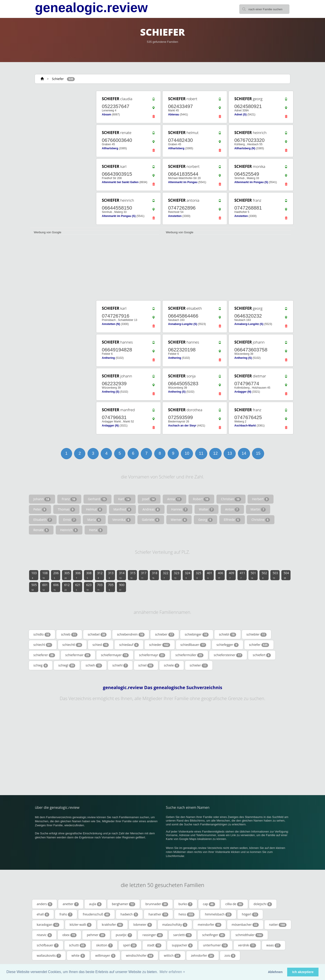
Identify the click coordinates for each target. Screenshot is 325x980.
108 (45, 575)
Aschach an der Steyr (182, 426)
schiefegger (228, 645)
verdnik (247, 945)
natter (278, 925)
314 (122, 575)
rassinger (153, 935)
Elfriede (232, 520)
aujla (95, 904)
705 (111, 587)
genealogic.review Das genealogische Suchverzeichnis (162, 688)
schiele (172, 665)
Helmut (94, 509)
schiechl (43, 645)
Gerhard (98, 499)
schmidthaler (249, 935)
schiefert (262, 655)
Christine (261, 520)
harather (158, 914)
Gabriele (151, 520)
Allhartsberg (110, 148)
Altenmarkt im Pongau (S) (251, 182)
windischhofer (140, 956)
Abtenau (174, 115)
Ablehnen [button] (275, 972)
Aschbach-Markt (245, 426)
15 (258, 453)
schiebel (97, 634)
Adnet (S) (241, 115)
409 (231, 575)
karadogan (48, 925)
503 (275, 575)
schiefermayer (115, 655)
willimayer (106, 956)
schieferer (44, 655)
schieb (69, 634)
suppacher (182, 945)
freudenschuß (97, 914)
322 (166, 575)
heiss (187, 914)
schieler (199, 665)
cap (209, 904)
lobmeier (143, 925)
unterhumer (215, 945)
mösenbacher (245, 925)
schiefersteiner (228, 655)
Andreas (151, 509)
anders (45, 904)
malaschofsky (175, 925)
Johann (42, 499)
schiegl (67, 665)
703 (100, 587)
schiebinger (197, 634)
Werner (179, 520)
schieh (94, 665)
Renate (41, 530)
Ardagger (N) (243, 392)
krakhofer (112, 925)
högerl (250, 914)
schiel (146, 665)
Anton (232, 509)
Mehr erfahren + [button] (172, 972)
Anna (174, 499)
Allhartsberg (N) (245, 148)
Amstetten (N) (111, 324)
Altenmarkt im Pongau (183, 182)
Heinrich (69, 530)
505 (34, 587)
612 (67, 587)
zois (230, 956)
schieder (160, 645)
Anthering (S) (243, 358)
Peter (40, 509)
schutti (77, 945)
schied (101, 645)
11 (201, 453)
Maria (94, 520)
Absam (106, 115)
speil (130, 945)
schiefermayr (152, 655)
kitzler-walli (81, 925)
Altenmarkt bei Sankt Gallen (120, 182)
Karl (125, 499)
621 (78, 587)
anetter (71, 904)
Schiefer (58, 79)
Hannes (180, 509)
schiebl (228, 634)
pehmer (96, 935)
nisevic (44, 935)
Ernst (70, 520)
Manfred (122, 509)
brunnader (157, 904)
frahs (66, 914)
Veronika (122, 520)
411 (242, 575)
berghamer (124, 904)
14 (244, 453)
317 (144, 575)
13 (230, 453)
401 (210, 575)
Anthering (108, 358)
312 (100, 575)
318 (155, 575)
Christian (231, 499)
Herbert (261, 499)
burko (185, 904)
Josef (149, 499)
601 (45, 587)
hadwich (129, 914)
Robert (201, 499)
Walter (206, 509)
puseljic (124, 935)
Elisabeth (43, 520)
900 (122, 587)
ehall (43, 914)
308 (89, 575)
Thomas (66, 509)
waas (274, 945)
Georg (205, 520)
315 (133, 575)
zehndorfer (203, 956)
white (78, 956)
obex (69, 935)
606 (56, 587)
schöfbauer (48, 945)
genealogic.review (91, 8)
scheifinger (214, 935)
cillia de (234, 904)
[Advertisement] (62, 157)
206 (56, 575)
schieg (41, 665)
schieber (165, 634)
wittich (172, 956)
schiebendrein (131, 634)
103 (34, 575)
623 (89, 587)
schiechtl (72, 645)
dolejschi (263, 904)
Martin (258, 509)
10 (187, 453)
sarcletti (183, 935)
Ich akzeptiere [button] (303, 972)
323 (177, 575)
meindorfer (209, 925)
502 (264, 575)
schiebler (257, 634)
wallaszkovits (49, 956)
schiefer (259, 645)
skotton (105, 945)
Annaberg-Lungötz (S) (183, 324)
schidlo (42, 634)
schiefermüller (189, 655)
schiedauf (129, 645)
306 (78, 575)
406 (220, 575)
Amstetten (175, 216)
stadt (154, 945)
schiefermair (78, 655)
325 (199, 575)
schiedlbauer (193, 645)
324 (188, 575)
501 (253, 575)
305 (67, 575)
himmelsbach (218, 914)
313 (111, 575)
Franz (69, 499)
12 (215, 453)
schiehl (120, 665)
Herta (96, 530)
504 (286, 575)
